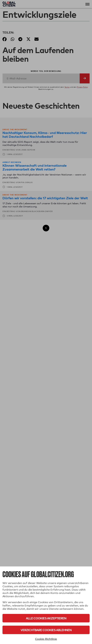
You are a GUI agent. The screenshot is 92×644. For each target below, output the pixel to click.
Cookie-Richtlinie (46, 639)
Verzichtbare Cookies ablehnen (46, 630)
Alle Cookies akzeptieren (46, 618)
